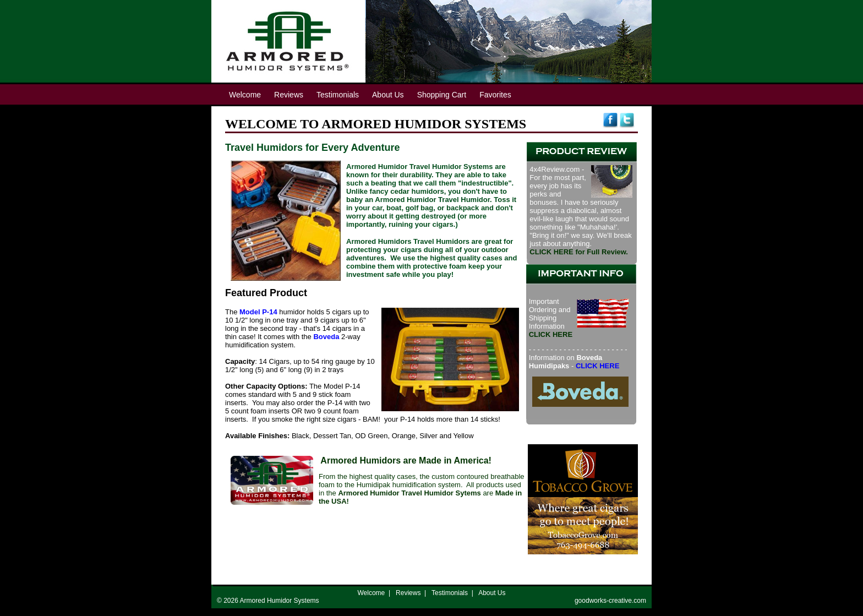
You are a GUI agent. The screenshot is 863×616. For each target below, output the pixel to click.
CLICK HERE (597, 366)
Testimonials (450, 593)
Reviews (408, 593)
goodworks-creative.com (610, 601)
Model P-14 (258, 312)
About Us (492, 593)
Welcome (371, 593)
